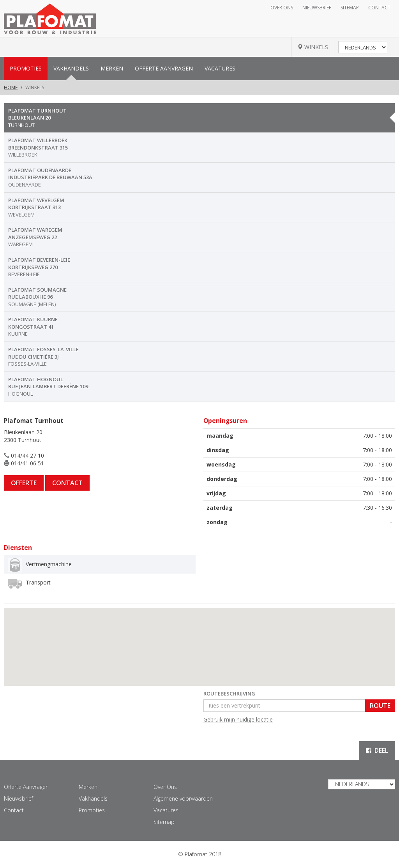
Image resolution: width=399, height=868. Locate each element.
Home (11, 87)
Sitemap (350, 8)
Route (380, 706)
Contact (379, 8)
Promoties (26, 68)
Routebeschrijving (229, 694)
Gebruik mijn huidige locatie (238, 719)
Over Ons (282, 8)
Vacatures (220, 68)
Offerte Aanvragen (164, 68)
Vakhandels (71, 68)
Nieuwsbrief (317, 8)
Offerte (24, 483)
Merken (112, 68)
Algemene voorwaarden (183, 798)
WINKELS (313, 47)
